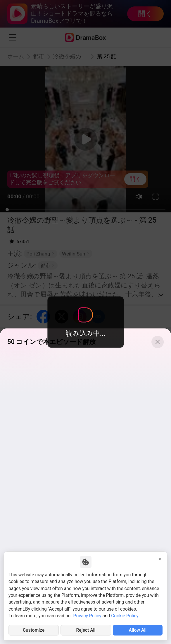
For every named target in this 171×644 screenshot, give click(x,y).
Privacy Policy (87, 616)
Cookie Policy (125, 616)
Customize (34, 630)
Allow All (138, 630)
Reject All (86, 630)
